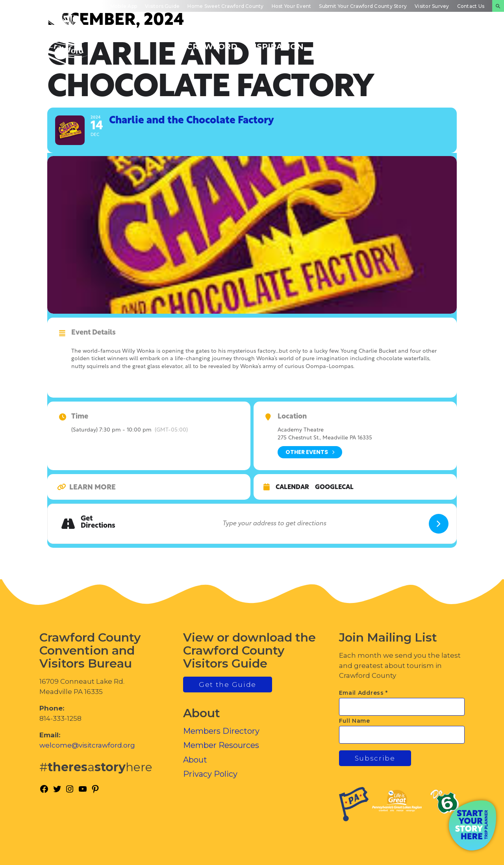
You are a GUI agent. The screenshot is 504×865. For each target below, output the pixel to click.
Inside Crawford (396, 42)
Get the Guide (228, 685)
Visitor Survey (432, 6)
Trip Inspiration (275, 42)
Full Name (355, 721)
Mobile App (124, 6)
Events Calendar (337, 42)
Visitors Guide (162, 6)
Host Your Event (292, 6)
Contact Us (471, 6)
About (195, 760)
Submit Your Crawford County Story (363, 6)
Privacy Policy (210, 774)
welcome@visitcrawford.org (87, 745)
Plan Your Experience (459, 42)
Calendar (292, 487)
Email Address (364, 693)
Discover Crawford (212, 42)
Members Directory (221, 731)
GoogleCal (334, 487)
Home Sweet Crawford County (225, 6)
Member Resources (221, 745)
